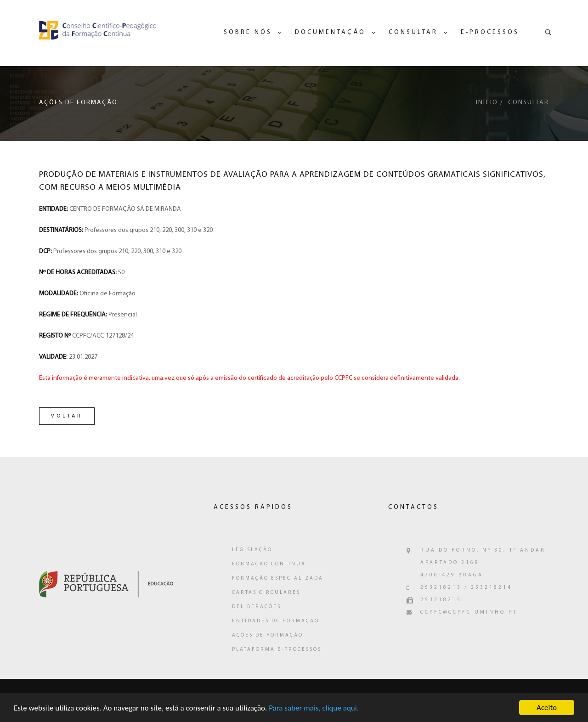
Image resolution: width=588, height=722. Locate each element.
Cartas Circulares (266, 593)
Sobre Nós (248, 32)
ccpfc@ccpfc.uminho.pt (469, 612)
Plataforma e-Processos (277, 650)
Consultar (413, 32)
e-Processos (490, 32)
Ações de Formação (268, 635)
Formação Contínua (269, 564)
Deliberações (257, 607)
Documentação (330, 32)
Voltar (67, 416)
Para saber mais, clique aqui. (314, 710)
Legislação (252, 550)
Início (487, 103)
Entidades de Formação (276, 621)
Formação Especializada (278, 578)
